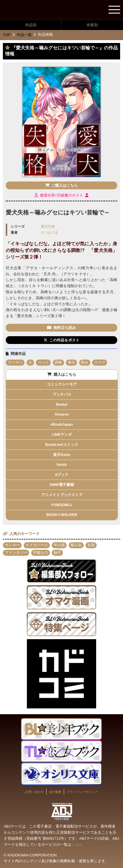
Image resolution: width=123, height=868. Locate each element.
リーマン (15, 362)
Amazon (62, 414)
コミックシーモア (62, 384)
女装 (91, 545)
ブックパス (62, 394)
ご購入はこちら (65, 185)
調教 (58, 362)
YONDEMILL (62, 505)
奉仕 (72, 362)
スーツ (100, 362)
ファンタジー (16, 552)
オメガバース (37, 545)
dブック (62, 475)
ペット (43, 362)
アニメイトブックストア (62, 495)
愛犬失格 (48, 226)
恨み (85, 362)
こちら (77, 844)
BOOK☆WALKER (62, 515)
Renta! (62, 404)
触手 (57, 552)
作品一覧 (24, 35)
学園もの (40, 552)
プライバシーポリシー (82, 792)
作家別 (92, 25)
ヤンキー (12, 545)
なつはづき (50, 232)
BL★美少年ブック (27, 10)
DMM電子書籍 (62, 485)
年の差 (59, 545)
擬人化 (76, 545)
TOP (7, 35)
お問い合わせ (34, 792)
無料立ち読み (65, 328)
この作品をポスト (64, 340)
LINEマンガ (62, 434)
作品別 (31, 25)
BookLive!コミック (62, 445)
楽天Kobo (62, 455)
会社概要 (55, 792)
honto (62, 464)
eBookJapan (62, 424)
